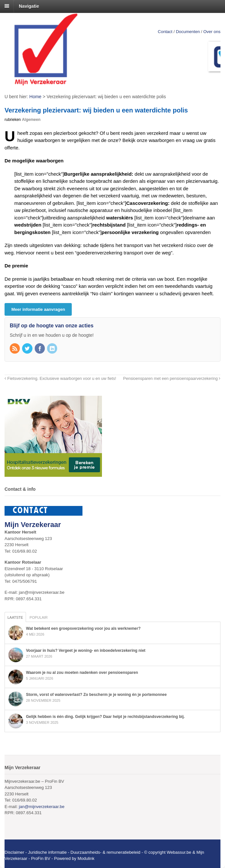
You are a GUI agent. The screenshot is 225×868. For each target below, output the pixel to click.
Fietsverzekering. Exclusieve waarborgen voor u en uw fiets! (60, 379)
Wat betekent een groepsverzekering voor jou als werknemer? (83, 628)
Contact (165, 32)
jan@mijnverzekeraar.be (42, 807)
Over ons (212, 32)
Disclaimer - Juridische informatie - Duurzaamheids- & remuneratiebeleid (72, 852)
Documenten (188, 32)
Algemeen (31, 120)
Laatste (15, 617)
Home (35, 97)
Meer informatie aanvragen (38, 309)
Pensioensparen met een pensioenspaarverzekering (172, 379)
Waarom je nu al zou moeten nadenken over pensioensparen (82, 673)
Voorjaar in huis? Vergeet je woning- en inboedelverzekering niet (86, 651)
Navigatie (29, 6)
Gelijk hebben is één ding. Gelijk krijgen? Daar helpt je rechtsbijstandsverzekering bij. (105, 717)
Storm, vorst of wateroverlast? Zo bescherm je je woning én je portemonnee (96, 695)
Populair (39, 617)
